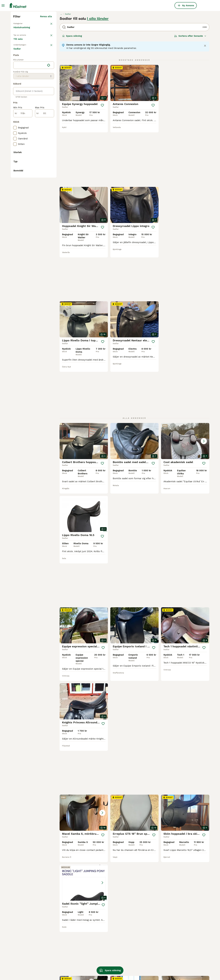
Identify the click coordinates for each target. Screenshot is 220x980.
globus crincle (178, 958)
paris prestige (138, 969)
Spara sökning (72, 94)
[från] (23, 235)
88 (155, 837)
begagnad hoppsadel (182, 963)
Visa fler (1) (48, 343)
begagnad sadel (22, 947)
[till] (45, 235)
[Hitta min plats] (49, 186)
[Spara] (102, 163)
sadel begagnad (140, 963)
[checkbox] (15, 125)
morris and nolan (140, 952)
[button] (185, 335)
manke (17, 958)
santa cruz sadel (62, 952)
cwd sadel (19, 969)
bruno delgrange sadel (104, 963)
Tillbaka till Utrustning (26, 81)
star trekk (176, 969)
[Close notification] (205, 104)
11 (145, 837)
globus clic (59, 969)
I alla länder (98, 76)
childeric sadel (139, 947)
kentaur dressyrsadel (182, 947)
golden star (59, 958)
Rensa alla (46, 74)
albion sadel (98, 947)
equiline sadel (99, 952)
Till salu (20, 101)
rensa (49, 109)
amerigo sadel (60, 947)
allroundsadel (21, 963)
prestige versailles (63, 963)
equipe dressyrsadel (142, 958)
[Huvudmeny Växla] (3, 5)
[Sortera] (190, 94)
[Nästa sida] (163, 837)
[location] (34, 186)
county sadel (177, 952)
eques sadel (98, 958)
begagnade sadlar (23, 952)
